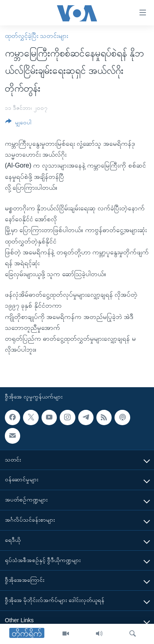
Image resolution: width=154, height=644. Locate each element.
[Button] (18, 124)
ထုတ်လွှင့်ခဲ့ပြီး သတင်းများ (36, 36)
